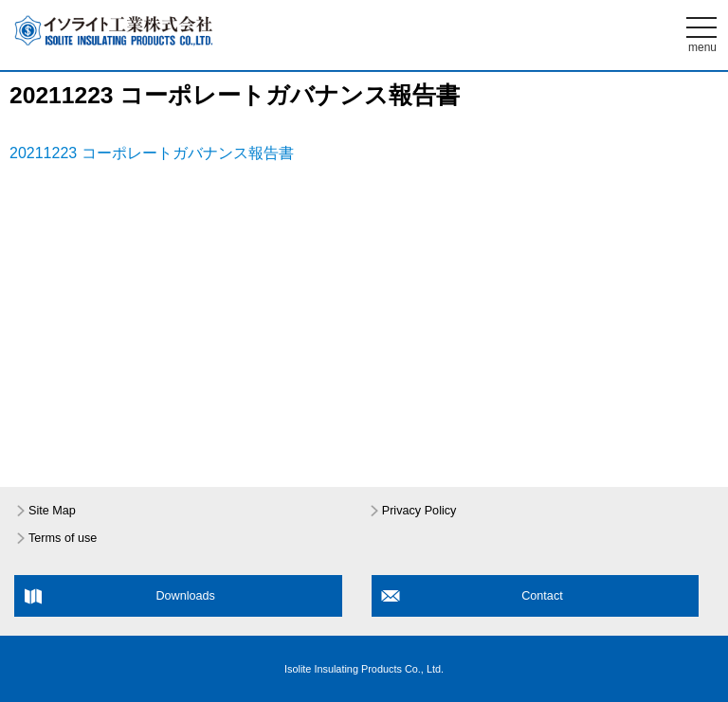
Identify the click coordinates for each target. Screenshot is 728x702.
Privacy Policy (419, 511)
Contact (542, 596)
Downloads (185, 596)
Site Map (52, 511)
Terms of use (63, 538)
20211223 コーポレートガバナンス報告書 (152, 153)
